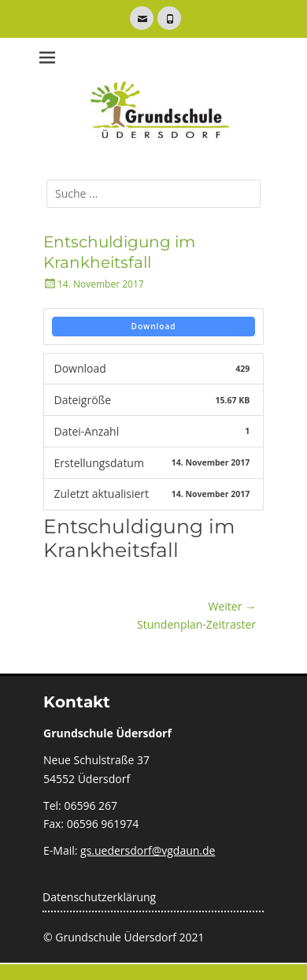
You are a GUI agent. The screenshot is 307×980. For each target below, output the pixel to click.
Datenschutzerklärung (99, 897)
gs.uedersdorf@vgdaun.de (148, 850)
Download (154, 326)
